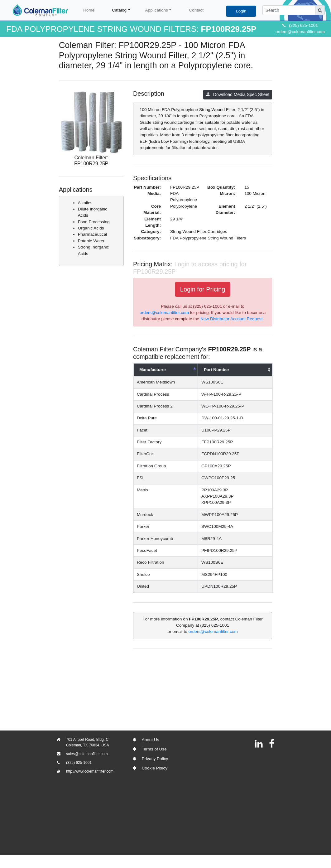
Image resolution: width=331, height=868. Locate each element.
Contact (196, 10)
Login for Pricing (203, 289)
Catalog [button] (119, 10)
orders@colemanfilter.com (300, 32)
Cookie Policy (155, 768)
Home (89, 10)
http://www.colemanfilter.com (90, 771)
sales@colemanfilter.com (87, 754)
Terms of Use (154, 749)
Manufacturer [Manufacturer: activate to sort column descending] (153, 370)
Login (241, 11)
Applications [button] (157, 10)
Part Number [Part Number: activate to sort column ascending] (227, 370)
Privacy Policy (155, 759)
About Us (151, 740)
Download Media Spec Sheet (238, 94)
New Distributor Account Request (231, 319)
